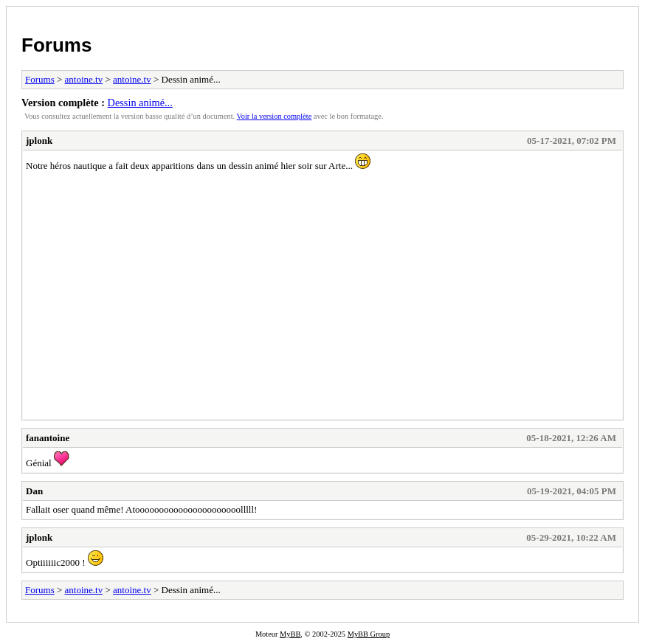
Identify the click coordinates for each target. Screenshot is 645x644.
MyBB (290, 634)
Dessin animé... (140, 103)
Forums (56, 45)
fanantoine (48, 438)
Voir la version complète (275, 116)
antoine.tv (84, 79)
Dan (34, 491)
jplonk (39, 141)
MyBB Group (369, 634)
